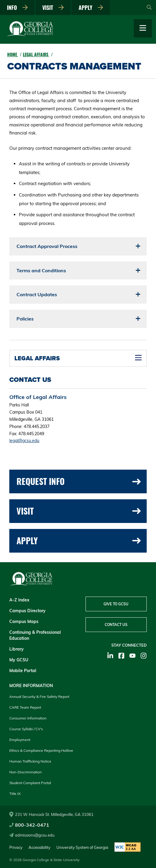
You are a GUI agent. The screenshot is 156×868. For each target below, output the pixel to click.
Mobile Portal (23, 671)
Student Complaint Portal (30, 783)
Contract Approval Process (47, 246)
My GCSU (19, 660)
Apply (91, 7)
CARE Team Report (25, 707)
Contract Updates (37, 294)
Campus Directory (27, 611)
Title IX (15, 794)
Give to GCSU (116, 604)
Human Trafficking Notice (30, 761)
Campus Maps (24, 621)
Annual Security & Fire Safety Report (39, 697)
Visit (53, 7)
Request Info (79, 481)
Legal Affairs (36, 54)
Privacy (16, 847)
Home (13, 54)
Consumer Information (28, 718)
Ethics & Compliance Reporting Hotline (41, 750)
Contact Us (116, 625)
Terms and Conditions (41, 270)
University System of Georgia (82, 847)
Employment (20, 740)
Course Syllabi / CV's (26, 729)
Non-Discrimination (25, 772)
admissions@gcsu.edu (32, 835)
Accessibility (39, 847)
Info (17, 7)
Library (16, 649)
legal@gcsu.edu (24, 441)
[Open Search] (149, 7)
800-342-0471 (29, 825)
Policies (25, 319)
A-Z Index (19, 600)
